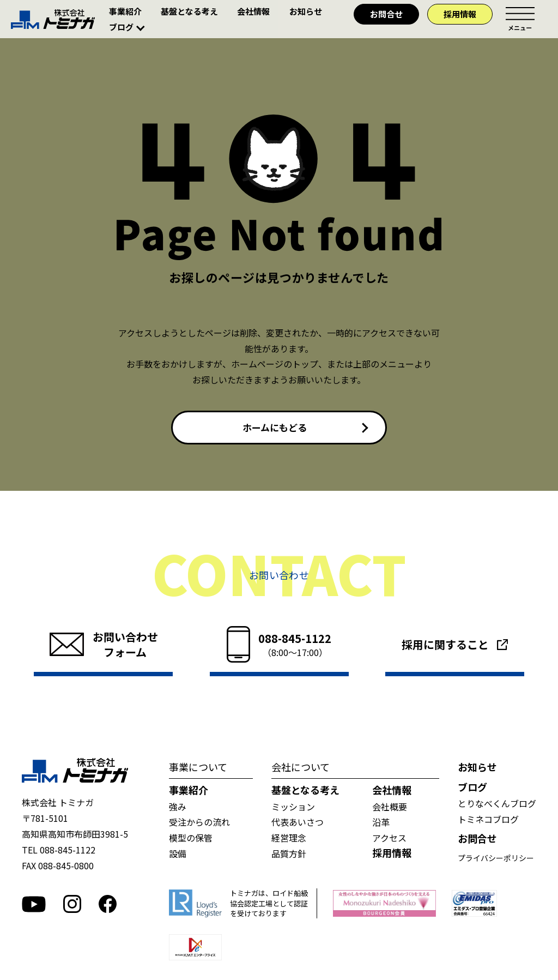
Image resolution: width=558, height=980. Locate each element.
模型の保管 (191, 840)
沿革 (381, 824)
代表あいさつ (298, 824)
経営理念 (289, 840)
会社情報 (253, 11)
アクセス (389, 840)
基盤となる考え (189, 11)
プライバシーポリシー (496, 859)
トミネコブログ (488, 821)
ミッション (293, 808)
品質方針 (289, 856)
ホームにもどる (274, 429)
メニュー (520, 19)
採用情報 (460, 14)
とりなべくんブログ (497, 805)
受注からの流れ (199, 824)
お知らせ (306, 11)
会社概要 (390, 808)
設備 (178, 856)
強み (178, 808)
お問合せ (386, 14)
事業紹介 (125, 11)
